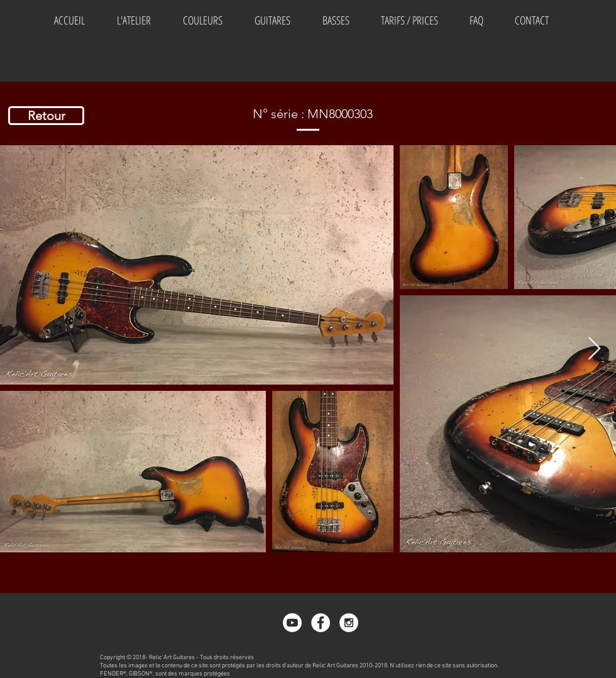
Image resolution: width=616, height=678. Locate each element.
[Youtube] (292, 623)
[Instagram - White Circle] (349, 623)
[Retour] (46, 116)
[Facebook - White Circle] (321, 623)
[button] (202, 20)
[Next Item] (594, 349)
